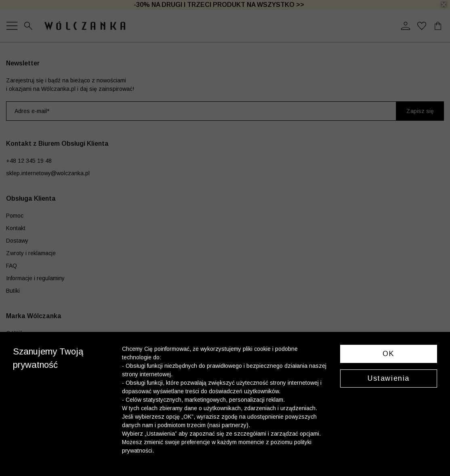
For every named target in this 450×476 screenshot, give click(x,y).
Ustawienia (389, 378)
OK (388, 354)
